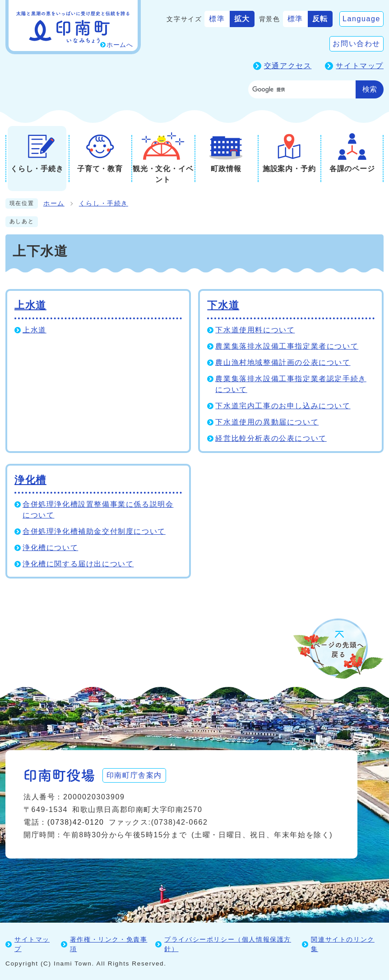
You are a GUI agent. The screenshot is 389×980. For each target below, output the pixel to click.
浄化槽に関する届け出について (78, 564)
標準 (217, 19)
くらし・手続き (104, 203)
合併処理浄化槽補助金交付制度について (94, 531)
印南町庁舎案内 (134, 775)
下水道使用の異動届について (267, 422)
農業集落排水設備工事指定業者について (287, 346)
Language (361, 19)
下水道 (223, 305)
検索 (370, 89)
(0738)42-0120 (76, 822)
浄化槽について (50, 548)
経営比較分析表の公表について (271, 438)
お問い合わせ (357, 44)
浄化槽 (30, 480)
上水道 (30, 305)
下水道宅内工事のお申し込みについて (283, 406)
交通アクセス (288, 66)
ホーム (54, 203)
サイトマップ (360, 66)
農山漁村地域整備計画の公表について (283, 362)
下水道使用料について (255, 330)
